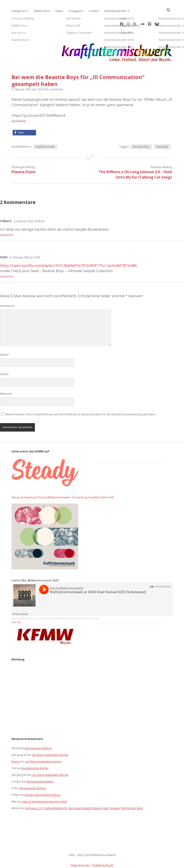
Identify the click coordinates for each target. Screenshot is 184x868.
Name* (5, 339)
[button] (24, 117)
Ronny (15, 746)
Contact (91, 11)
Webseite (6, 378)
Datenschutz (103, 849)
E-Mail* (4, 358)
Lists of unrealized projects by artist (44, 786)
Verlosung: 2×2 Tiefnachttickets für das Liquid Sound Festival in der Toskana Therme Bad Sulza (84, 792)
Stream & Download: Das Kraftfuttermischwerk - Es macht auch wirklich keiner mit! (63, 481)
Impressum (80, 849)
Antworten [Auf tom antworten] (7, 261)
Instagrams (74, 11)
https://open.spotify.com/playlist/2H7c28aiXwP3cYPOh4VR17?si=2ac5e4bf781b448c (69, 250)
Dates (58, 11)
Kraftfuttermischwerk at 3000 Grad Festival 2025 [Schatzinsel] (69, 603)
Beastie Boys (141, 131)
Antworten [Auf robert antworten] (7, 219)
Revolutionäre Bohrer (38, 732)
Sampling (162, 131)
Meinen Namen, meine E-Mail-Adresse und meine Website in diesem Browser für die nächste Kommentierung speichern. (81, 398)
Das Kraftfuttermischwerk (24, 603)
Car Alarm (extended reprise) (50, 739)
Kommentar (7, 290)
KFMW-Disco (41, 11)
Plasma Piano (24, 156)
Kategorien (18, 11)
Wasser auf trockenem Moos (42, 779)
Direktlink (19, 105)
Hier (19, 606)
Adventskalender (112, 11)
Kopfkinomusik (45, 131)
